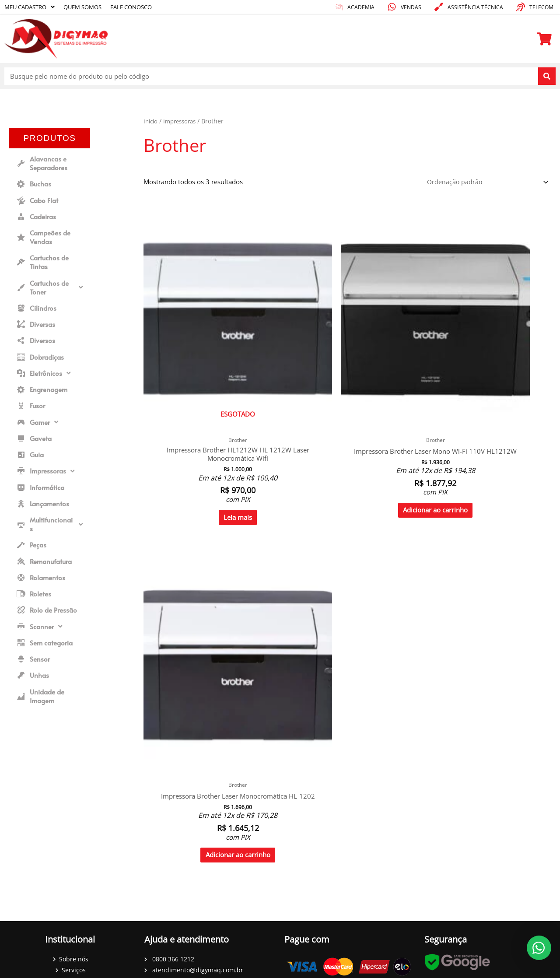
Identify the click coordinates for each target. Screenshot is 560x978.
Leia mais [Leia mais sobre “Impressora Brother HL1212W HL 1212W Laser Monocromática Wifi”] (191, 418)
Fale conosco (142, 7)
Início (151, 121)
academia (361, 7)
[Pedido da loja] (484, 183)
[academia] (339, 7)
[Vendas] (392, 7)
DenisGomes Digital (302, 971)
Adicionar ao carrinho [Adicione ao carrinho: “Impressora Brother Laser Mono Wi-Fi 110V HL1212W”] (295, 422)
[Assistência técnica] (439, 7)
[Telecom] (521, 7)
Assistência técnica (475, 7)
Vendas (411, 7)
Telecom (541, 7)
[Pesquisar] (547, 76)
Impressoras (183, 121)
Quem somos (89, 7)
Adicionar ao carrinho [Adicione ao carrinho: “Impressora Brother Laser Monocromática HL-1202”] (399, 414)
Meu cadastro (32, 7)
